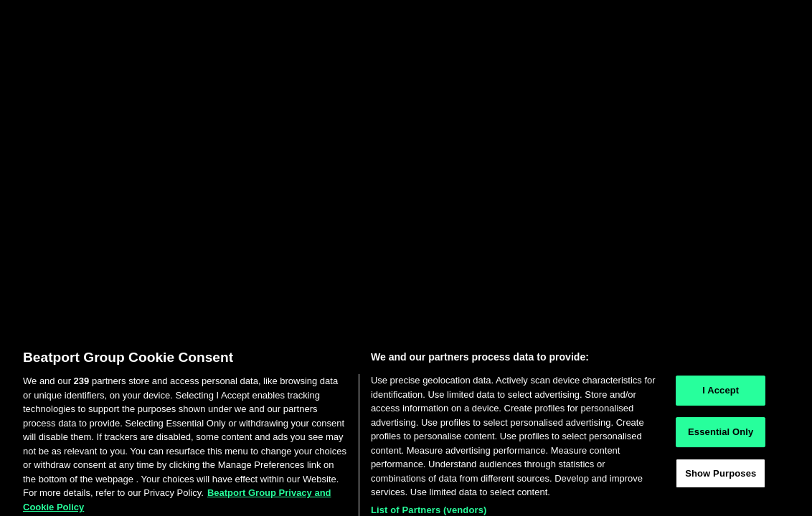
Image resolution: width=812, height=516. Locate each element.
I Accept (721, 395)
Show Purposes (721, 478)
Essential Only (721, 436)
